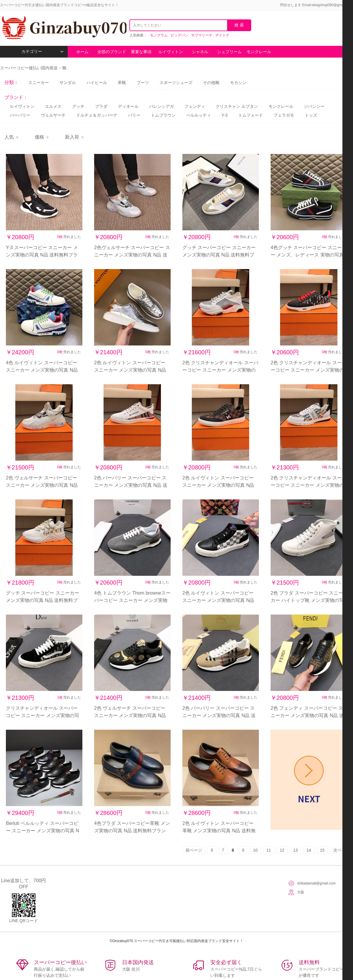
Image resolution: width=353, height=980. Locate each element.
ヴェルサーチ (53, 115)
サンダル (68, 83)
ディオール (128, 106)
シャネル (200, 52)
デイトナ (222, 35)
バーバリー (20, 115)
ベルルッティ (199, 115)
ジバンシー (314, 106)
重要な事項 (141, 52)
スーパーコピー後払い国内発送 (29, 68)
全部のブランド (112, 52)
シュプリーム (229, 52)
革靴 (122, 83)
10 (255, 850)
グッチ (78, 106)
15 (322, 850)
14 (309, 850)
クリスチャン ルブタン (237, 106)
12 (282, 850)
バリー (134, 115)
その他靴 (211, 83)
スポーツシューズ (176, 83)
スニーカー (39, 83)
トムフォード (251, 115)
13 (296, 850)
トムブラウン (163, 115)
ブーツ (143, 83)
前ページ (194, 850)
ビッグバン (179, 35)
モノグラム (159, 35)
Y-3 (225, 115)
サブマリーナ (202, 35)
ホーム (82, 52)
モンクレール (259, 52)
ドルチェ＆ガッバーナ (97, 115)
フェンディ (195, 106)
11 (269, 850)
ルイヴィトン (171, 52)
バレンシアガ (161, 106)
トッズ (311, 115)
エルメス (53, 106)
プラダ (101, 106)
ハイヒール (97, 83)
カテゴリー (43, 52)
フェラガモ (284, 115)
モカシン (238, 83)
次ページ (342, 850)
